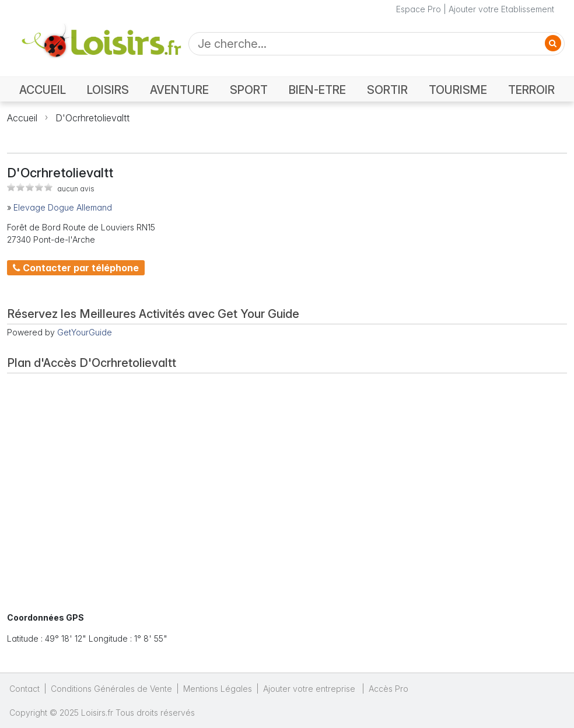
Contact (24, 689)
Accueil (22, 118)
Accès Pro (388, 689)
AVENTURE (179, 90)
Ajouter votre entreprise (310, 689)
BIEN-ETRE (317, 90)
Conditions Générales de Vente (111, 689)
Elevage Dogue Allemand (63, 207)
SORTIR (387, 90)
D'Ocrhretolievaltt (92, 118)
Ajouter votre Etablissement (501, 9)
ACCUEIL (43, 90)
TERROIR (531, 90)
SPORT (249, 90)
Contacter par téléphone (76, 268)
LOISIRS (108, 90)
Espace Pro (419, 9)
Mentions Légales (218, 689)
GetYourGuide (85, 332)
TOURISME (458, 90)
